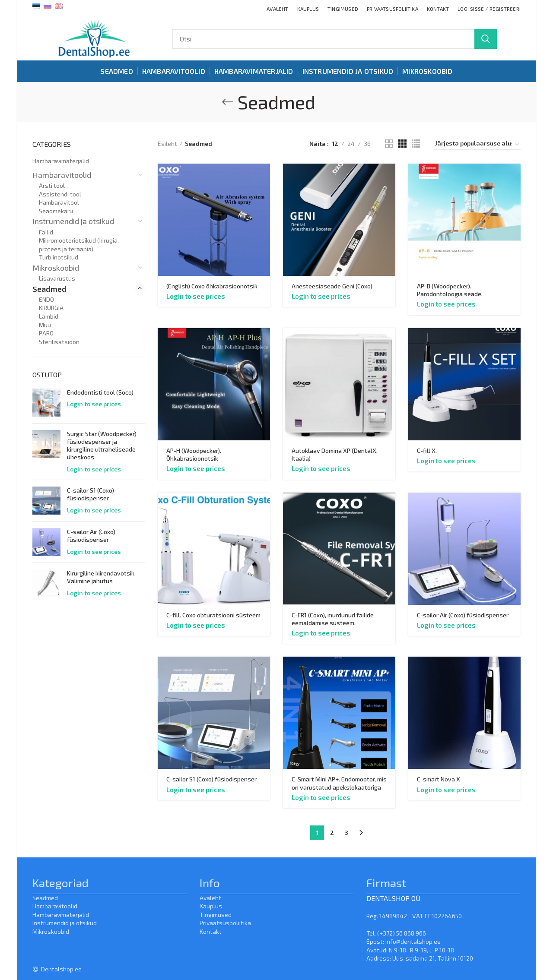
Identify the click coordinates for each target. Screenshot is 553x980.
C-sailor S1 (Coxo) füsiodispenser (211, 779)
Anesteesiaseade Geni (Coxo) (332, 286)
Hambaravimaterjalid (61, 161)
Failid (46, 232)
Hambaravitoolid (62, 175)
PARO (46, 333)
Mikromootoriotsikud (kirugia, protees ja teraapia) (79, 245)
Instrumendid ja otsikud (73, 221)
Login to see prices (196, 296)
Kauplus (211, 906)
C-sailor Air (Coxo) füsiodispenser (463, 615)
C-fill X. (427, 450)
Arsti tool (52, 185)
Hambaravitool (59, 202)
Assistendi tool (60, 194)
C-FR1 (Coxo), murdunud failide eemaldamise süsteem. (333, 619)
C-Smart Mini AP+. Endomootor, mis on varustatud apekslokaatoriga (339, 783)
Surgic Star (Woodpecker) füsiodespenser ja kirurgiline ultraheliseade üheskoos (102, 446)
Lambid (49, 316)
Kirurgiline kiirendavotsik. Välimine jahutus (101, 577)
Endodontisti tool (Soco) (100, 392)
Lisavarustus (57, 278)
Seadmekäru (56, 211)
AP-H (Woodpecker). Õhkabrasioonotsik (194, 454)
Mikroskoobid (56, 268)
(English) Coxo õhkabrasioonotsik (212, 286)
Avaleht (210, 898)
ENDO (46, 299)
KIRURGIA (51, 308)
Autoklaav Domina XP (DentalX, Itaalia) (335, 454)
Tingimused (216, 915)
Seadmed (49, 289)
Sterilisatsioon (59, 342)
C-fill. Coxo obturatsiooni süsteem (213, 615)
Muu (45, 325)
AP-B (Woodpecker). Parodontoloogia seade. (450, 290)
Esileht (167, 144)
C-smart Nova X (439, 779)
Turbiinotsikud (59, 257)
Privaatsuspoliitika (225, 923)
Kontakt (211, 931)
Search (486, 39)
